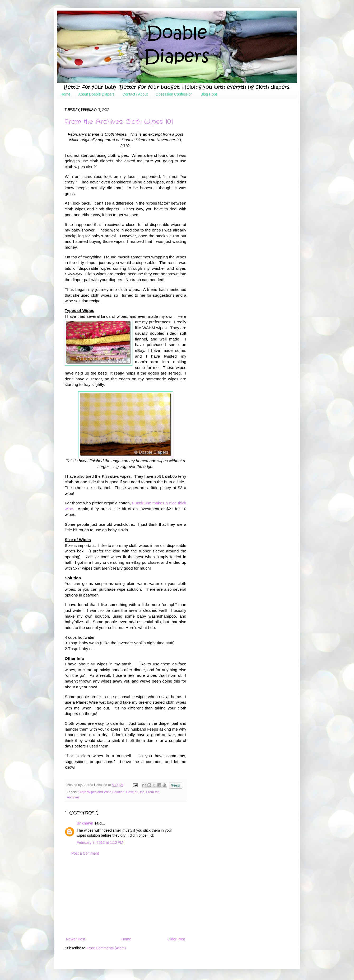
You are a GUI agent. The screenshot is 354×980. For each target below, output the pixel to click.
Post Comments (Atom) (107, 948)
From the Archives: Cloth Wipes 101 (119, 122)
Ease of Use (135, 792)
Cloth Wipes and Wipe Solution (101, 792)
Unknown (85, 823)
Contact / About (135, 94)
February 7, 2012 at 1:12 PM (100, 842)
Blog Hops (209, 94)
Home (65, 94)
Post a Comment (85, 853)
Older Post (176, 939)
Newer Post (76, 939)
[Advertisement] (125, 896)
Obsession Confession (174, 94)
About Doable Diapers (96, 94)
